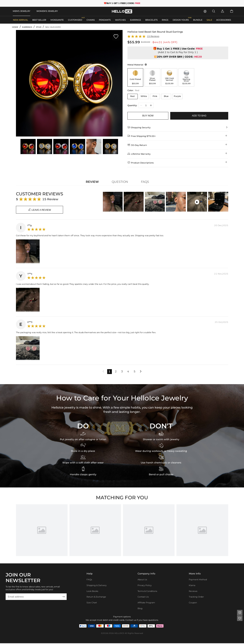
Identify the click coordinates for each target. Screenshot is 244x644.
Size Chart (92, 603)
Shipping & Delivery (97, 586)
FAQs (89, 580)
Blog (140, 609)
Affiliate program (146, 603)
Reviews (193, 592)
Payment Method (198, 580)
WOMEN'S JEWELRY (47, 11)
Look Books (92, 592)
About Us (142, 580)
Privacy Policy (145, 586)
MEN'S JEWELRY (21, 11)
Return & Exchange (96, 598)
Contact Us (143, 598)
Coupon (193, 603)
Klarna (192, 586)
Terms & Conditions (147, 592)
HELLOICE (119, 634)
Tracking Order (196, 598)
